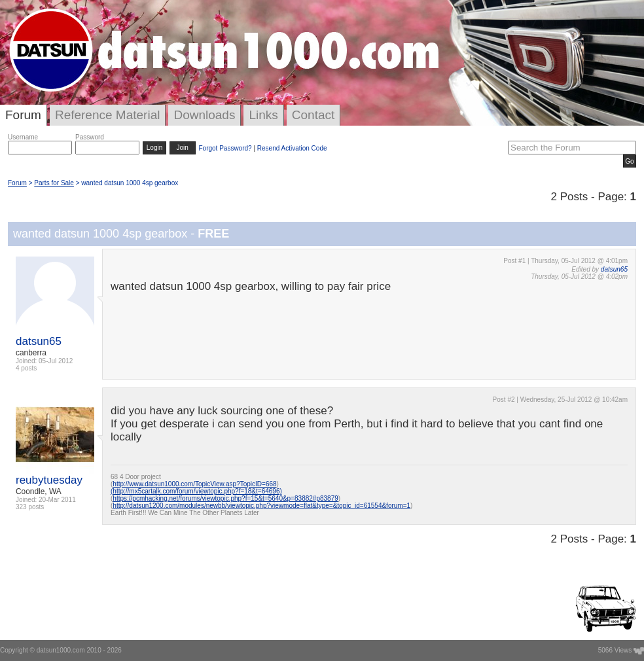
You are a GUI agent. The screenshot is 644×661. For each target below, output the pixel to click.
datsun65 (39, 341)
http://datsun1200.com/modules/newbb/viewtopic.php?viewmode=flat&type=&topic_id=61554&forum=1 (261, 506)
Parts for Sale (54, 183)
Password (90, 137)
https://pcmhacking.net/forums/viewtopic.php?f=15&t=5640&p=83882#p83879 (225, 498)
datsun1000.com (61, 650)
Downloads (204, 115)
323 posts (30, 507)
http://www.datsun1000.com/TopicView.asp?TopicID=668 (194, 484)
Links (263, 115)
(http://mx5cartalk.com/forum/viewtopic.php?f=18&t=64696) (196, 491)
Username (23, 137)
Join (183, 148)
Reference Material (108, 115)
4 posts (26, 368)
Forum (23, 115)
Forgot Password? (225, 148)
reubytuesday (49, 480)
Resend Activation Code (292, 148)
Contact (313, 115)
